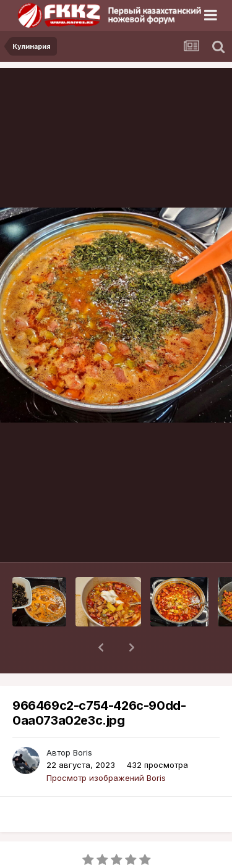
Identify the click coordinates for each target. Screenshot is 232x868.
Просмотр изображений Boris (106, 746)
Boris (83, 720)
